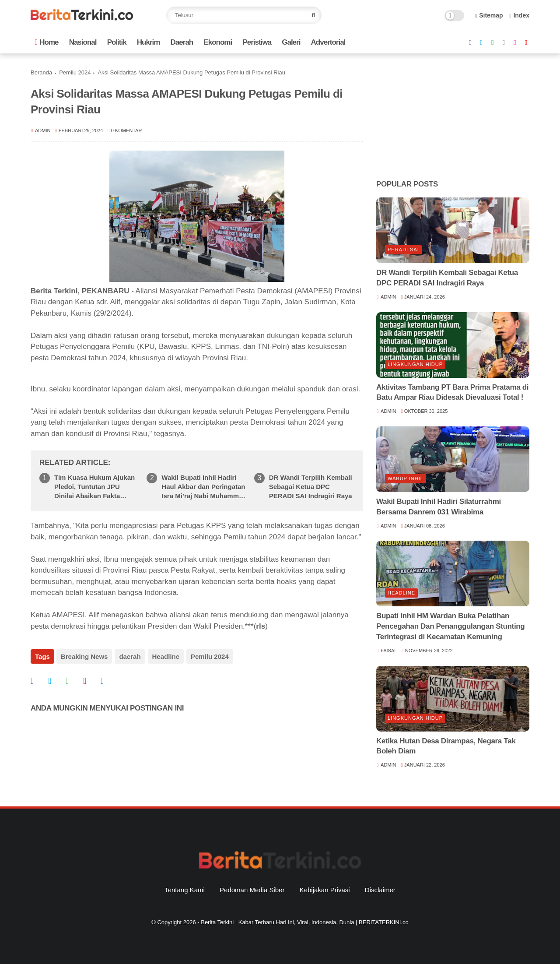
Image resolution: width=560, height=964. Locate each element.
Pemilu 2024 (75, 72)
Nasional (83, 42)
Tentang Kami (185, 890)
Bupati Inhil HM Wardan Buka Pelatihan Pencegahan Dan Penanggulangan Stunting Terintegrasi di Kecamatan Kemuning (450, 626)
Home (47, 42)
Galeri (291, 42)
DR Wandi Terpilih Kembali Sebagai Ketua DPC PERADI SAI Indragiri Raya (311, 487)
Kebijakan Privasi (325, 890)
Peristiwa (257, 42)
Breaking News (84, 656)
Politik (117, 42)
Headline (165, 656)
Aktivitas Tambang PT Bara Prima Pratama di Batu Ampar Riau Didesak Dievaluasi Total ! (452, 392)
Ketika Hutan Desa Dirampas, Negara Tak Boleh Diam (446, 746)
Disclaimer (380, 890)
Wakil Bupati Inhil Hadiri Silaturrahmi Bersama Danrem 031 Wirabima (439, 507)
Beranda (41, 72)
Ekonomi (218, 42)
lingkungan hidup (415, 364)
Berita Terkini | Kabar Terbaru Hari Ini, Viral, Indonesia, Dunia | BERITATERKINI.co (304, 922)
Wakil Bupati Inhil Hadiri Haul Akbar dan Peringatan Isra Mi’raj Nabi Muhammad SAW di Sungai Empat (204, 487)
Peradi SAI (403, 250)
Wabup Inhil (406, 478)
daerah (129, 656)
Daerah (182, 42)
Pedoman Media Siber (252, 890)
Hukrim (149, 42)
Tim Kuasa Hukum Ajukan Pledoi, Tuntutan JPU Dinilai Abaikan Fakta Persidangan (94, 487)
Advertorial (328, 42)
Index (519, 15)
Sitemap (489, 15)
